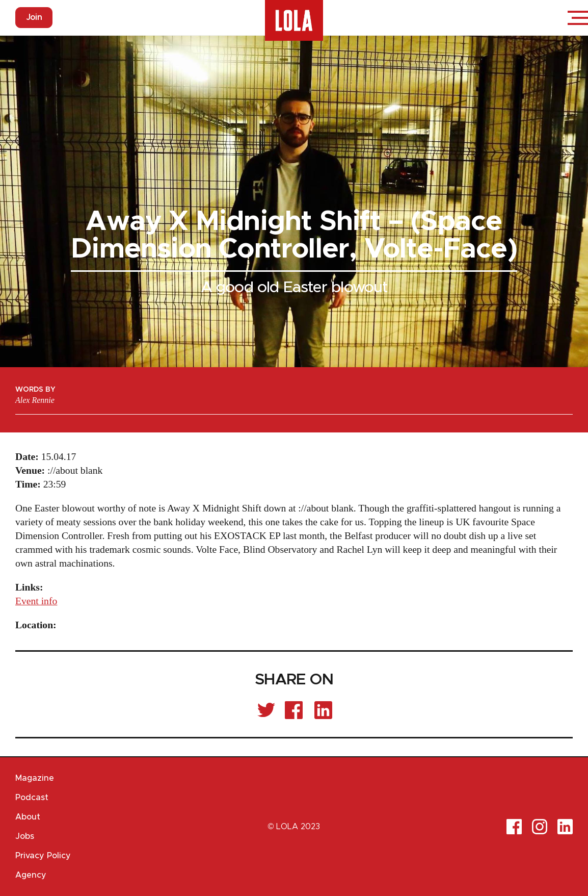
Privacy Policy (43, 856)
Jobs (25, 836)
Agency (31, 875)
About (28, 817)
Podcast (32, 798)
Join (34, 17)
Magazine (35, 778)
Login (547, 18)
